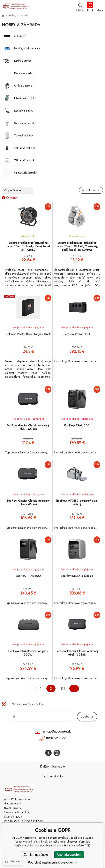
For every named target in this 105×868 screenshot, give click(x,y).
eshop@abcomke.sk (56, 731)
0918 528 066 (56, 738)
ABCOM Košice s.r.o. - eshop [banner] (15, 7)
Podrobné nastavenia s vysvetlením (52, 862)
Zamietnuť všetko (36, 855)
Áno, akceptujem (69, 855)
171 (63, 689)
